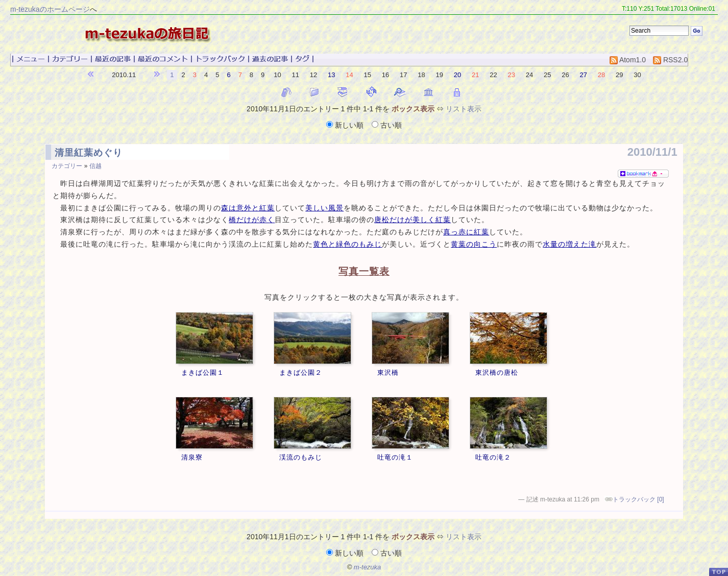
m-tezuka (367, 567)
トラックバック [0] (638, 499)
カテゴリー (67, 166)
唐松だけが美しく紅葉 (412, 220)
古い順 (387, 125)
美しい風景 (324, 208)
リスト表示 (464, 109)
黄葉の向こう (474, 244)
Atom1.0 (628, 60)
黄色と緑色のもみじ (347, 244)
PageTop (718, 572)
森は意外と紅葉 (248, 208)
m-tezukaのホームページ (50, 9)
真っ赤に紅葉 (466, 232)
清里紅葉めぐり (89, 153)
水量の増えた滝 (569, 244)
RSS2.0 (670, 60)
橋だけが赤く (252, 220)
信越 (95, 166)
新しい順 (346, 125)
